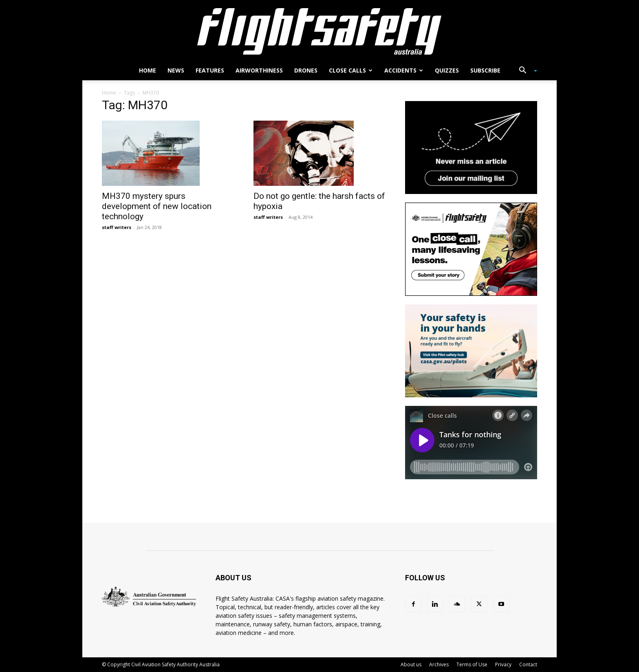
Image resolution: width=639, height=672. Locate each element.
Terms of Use (472, 664)
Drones (306, 70)
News (176, 70)
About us (411, 664)
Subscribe (485, 70)
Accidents (404, 70)
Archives (439, 664)
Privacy (503, 664)
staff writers (117, 227)
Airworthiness (259, 70)
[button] (525, 71)
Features (210, 70)
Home (148, 70)
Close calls (351, 70)
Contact (528, 664)
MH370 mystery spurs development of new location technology (157, 206)
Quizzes (447, 70)
